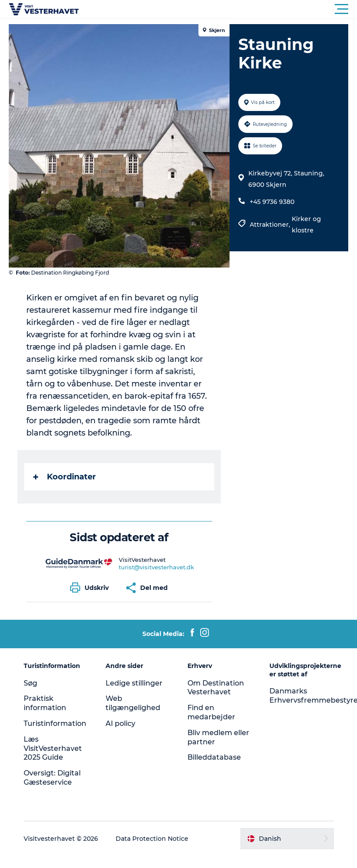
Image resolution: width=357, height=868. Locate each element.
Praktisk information (45, 703)
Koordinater (65, 477)
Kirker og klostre (306, 225)
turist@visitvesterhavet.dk (156, 567)
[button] (218, 9)
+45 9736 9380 (272, 202)
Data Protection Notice (152, 839)
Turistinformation (55, 723)
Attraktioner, (271, 225)
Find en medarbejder (211, 712)
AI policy (120, 723)
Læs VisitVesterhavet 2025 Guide (53, 748)
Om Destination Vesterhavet (216, 688)
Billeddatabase (214, 757)
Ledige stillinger (134, 683)
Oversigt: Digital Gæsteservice (52, 778)
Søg (30, 683)
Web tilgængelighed (133, 703)
